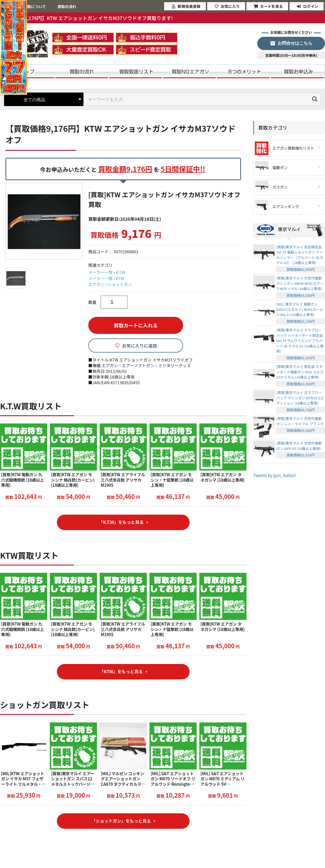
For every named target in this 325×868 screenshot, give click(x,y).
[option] (45, 221)
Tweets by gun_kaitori (274, 475)
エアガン (96, 284)
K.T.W (121, 272)
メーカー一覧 (100, 272)
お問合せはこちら (295, 43)
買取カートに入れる (136, 325)
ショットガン (120, 284)
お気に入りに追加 (139, 346)
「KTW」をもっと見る (121, 673)
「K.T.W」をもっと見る (121, 523)
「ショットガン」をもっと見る (121, 823)
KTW (120, 278)
